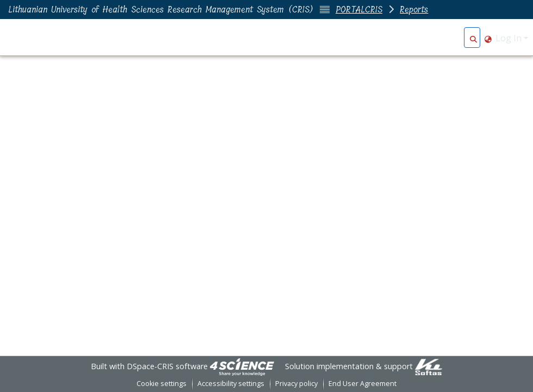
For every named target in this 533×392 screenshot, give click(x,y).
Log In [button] (510, 38)
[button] (473, 38)
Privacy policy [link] (296, 384)
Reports (414, 10)
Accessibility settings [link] (231, 384)
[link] (242, 366)
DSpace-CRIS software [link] (167, 366)
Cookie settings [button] (162, 384)
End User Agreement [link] (362, 384)
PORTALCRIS (359, 10)
